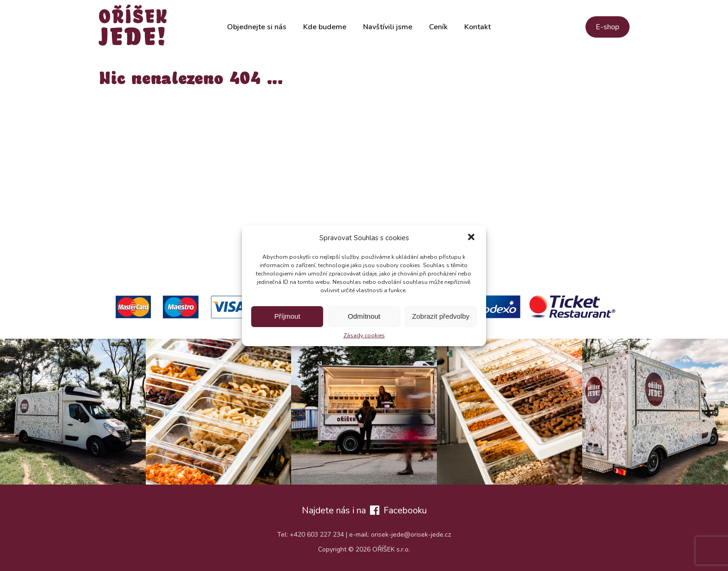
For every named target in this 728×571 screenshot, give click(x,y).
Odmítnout (364, 316)
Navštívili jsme (388, 27)
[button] (471, 238)
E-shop (608, 27)
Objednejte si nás (257, 27)
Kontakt (478, 27)
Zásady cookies (364, 335)
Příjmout (287, 316)
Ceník (438, 27)
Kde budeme (325, 27)
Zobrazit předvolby (441, 316)
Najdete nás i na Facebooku (364, 510)
